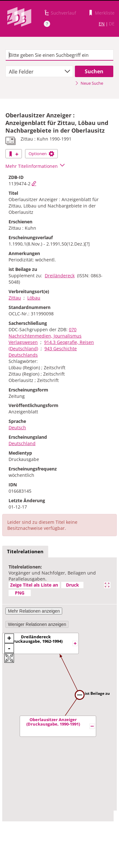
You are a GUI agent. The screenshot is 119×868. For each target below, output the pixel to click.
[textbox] (60, 55)
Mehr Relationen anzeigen (34, 611)
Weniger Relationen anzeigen (37, 624)
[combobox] (39, 71)
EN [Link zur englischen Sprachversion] (102, 24)
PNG (20, 593)
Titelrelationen (25, 551)
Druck (73, 585)
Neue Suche (89, 83)
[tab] (25, 552)
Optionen (41, 154)
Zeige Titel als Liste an (34, 585)
